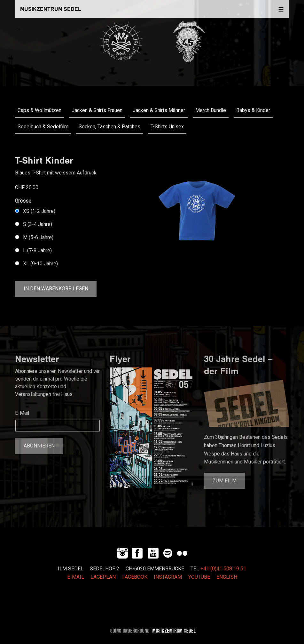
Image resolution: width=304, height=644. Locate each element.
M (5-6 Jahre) (38, 237)
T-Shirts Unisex (167, 127)
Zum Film (225, 481)
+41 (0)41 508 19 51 (223, 569)
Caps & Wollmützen (39, 110)
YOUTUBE (199, 577)
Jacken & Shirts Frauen (97, 110)
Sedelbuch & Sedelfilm (43, 127)
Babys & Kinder (253, 110)
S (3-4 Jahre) (38, 224)
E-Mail (22, 413)
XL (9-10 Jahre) (40, 264)
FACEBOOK (135, 577)
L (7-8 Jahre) (37, 251)
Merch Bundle (211, 110)
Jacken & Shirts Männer (159, 110)
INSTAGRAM (168, 577)
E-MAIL (76, 577)
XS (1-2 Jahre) (39, 211)
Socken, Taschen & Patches (109, 127)
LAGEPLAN (103, 577)
